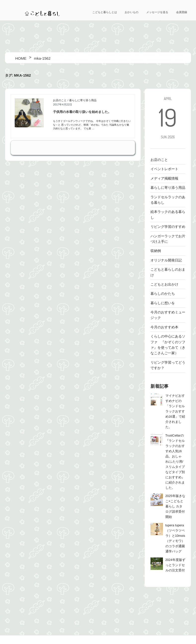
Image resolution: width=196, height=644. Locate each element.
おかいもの (131, 12)
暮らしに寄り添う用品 (83, 100)
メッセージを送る (157, 12)
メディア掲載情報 (164, 178)
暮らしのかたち (163, 294)
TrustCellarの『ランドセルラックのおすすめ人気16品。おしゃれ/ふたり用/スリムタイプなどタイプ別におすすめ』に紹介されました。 (175, 462)
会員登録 (182, 12)
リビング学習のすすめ (168, 227)
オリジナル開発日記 (166, 260)
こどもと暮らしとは (105, 12)
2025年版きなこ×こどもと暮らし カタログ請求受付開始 (175, 506)
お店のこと (60, 100)
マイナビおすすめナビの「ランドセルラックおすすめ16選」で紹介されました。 (175, 411)
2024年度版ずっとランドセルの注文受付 (175, 565)
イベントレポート (164, 169)
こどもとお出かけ (164, 284)
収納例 (156, 251)
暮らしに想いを (163, 303)
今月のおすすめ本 (164, 327)
